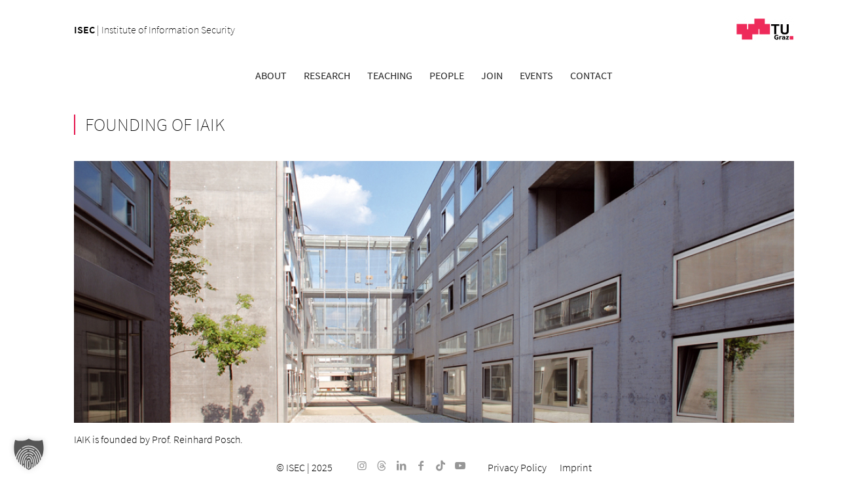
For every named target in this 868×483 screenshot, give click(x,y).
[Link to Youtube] (460, 465)
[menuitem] (271, 75)
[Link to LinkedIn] (401, 465)
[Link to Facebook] (421, 465)
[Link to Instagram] (362, 465)
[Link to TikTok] (441, 465)
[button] (29, 454)
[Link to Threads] (382, 465)
